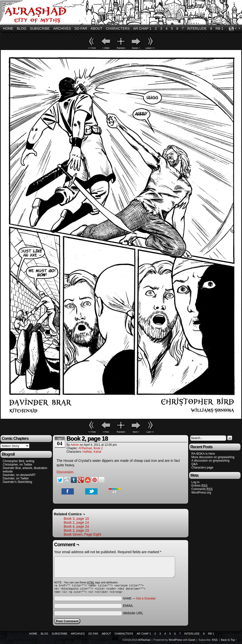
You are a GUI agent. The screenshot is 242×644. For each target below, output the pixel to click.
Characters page (202, 468)
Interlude (197, 28)
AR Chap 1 (142, 28)
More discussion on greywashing (213, 457)
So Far (81, 28)
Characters (118, 28)
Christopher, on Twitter (18, 465)
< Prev (106, 432)
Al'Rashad (85, 448)
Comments (202, 489)
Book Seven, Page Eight (82, 534)
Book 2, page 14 (76, 522)
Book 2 (98, 448)
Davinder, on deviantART (19, 475)
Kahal (97, 452)
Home (8, 28)
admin (75, 445)
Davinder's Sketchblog (17, 482)
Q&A (194, 464)
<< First (92, 48)
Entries (199, 486)
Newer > (136, 48)
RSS (231, 29)
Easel (192, 641)
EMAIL (128, 607)
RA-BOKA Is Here (203, 454)
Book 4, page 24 (76, 526)
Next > (136, 432)
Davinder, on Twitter (16, 478)
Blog (22, 28)
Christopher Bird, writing (19, 461)
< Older (106, 48)
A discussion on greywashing (210, 461)
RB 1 (219, 28)
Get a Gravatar (146, 600)
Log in (195, 482)
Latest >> (150, 48)
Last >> (150, 432)
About (97, 28)
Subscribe (40, 28)
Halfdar (87, 452)
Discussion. (65, 472)
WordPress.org (201, 493)
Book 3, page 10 (76, 519)
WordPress (175, 641)
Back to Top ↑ (229, 641)
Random (121, 48)
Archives (62, 28)
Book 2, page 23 (76, 530)
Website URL (133, 615)
